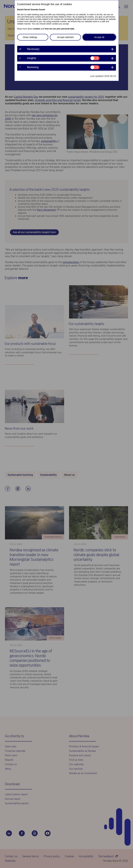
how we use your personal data (59, 29)
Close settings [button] (30, 37)
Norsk (27, 10)
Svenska (34, 10)
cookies (37, 29)
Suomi (42, 10)
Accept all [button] (99, 37)
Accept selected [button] (65, 37)
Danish (20, 10)
